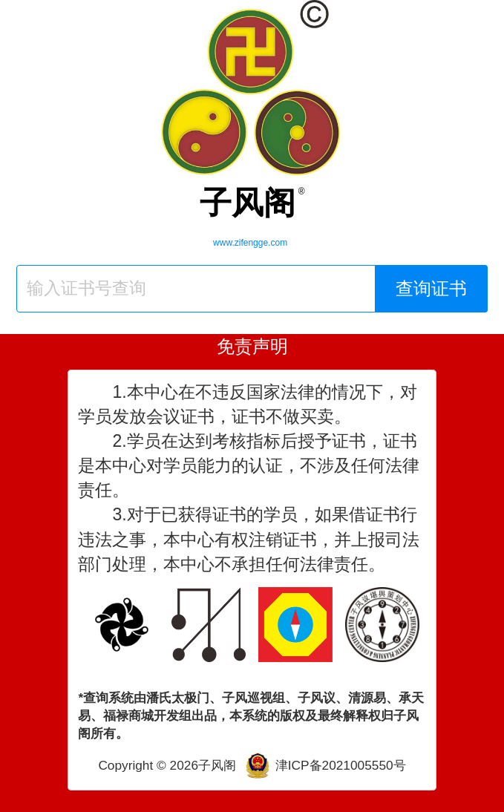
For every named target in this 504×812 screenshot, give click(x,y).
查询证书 (431, 288)
